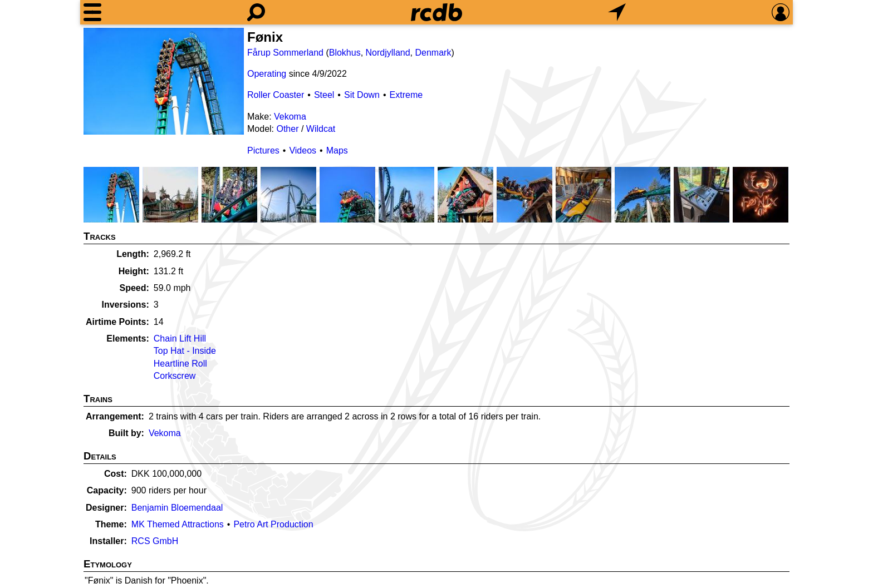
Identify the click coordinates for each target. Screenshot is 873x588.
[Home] (436, 12)
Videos (303, 150)
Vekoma (290, 117)
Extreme (406, 95)
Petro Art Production (273, 524)
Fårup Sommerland (285, 53)
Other (287, 129)
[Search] (256, 12)
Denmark (433, 53)
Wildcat (321, 129)
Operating (267, 74)
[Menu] (92, 12)
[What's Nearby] (617, 12)
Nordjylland (388, 53)
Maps (337, 150)
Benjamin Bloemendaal (177, 508)
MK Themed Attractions (178, 524)
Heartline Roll (180, 364)
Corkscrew (175, 376)
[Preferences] (781, 12)
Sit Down (362, 95)
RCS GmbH (155, 541)
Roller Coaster (276, 95)
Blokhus (345, 53)
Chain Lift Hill (180, 339)
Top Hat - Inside (185, 351)
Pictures (263, 150)
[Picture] (164, 81)
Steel (324, 95)
